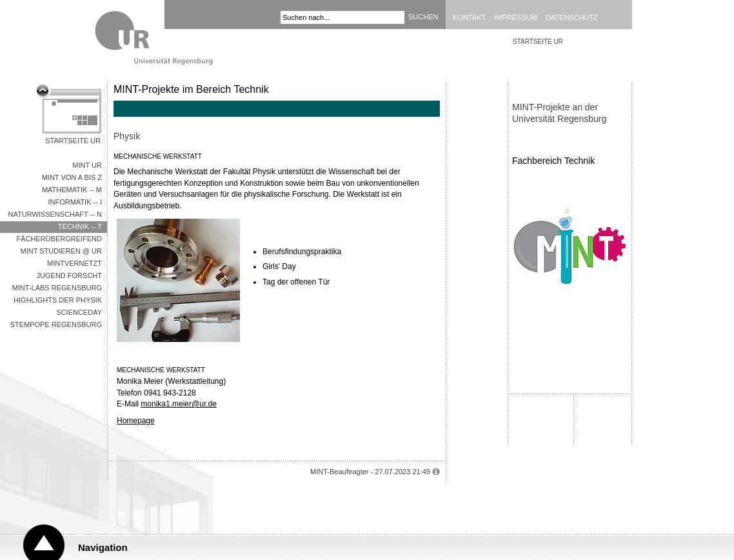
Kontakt (469, 17)
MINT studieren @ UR (61, 251)
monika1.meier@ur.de (179, 404)
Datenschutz (572, 17)
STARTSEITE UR (538, 42)
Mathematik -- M (72, 190)
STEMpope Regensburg (56, 325)
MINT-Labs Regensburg (57, 288)
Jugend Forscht (69, 275)
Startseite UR (73, 141)
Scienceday (79, 312)
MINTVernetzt (74, 263)
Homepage (136, 421)
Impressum (516, 17)
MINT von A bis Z (72, 177)
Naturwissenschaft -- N (55, 214)
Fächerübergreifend (59, 239)
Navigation (103, 547)
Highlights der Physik (58, 300)
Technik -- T (80, 226)
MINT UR (87, 165)
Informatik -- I (75, 202)
